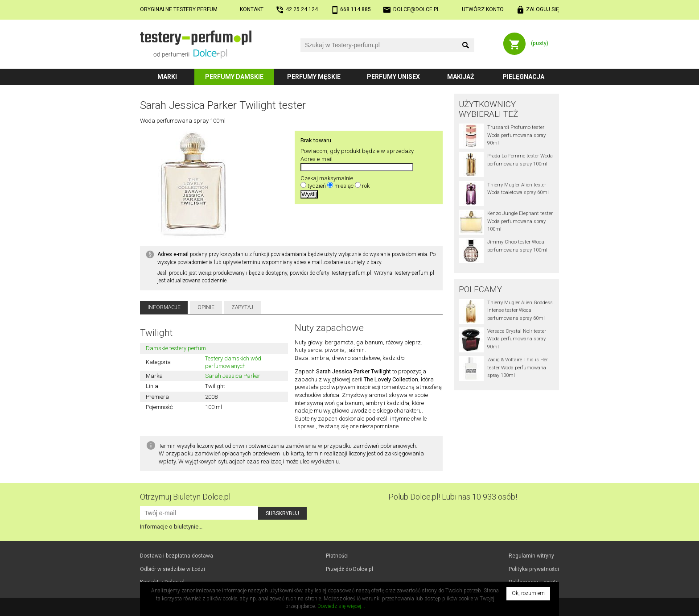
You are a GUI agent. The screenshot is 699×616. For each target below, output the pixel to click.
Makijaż (461, 77)
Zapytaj (242, 307)
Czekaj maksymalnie (327, 178)
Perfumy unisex (393, 77)
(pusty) (540, 43)
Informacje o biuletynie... (171, 527)
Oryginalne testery (179, 9)
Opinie (206, 307)
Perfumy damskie (234, 77)
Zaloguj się (543, 9)
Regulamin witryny (531, 556)
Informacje (164, 307)
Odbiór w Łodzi (173, 569)
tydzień (317, 186)
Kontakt (252, 9)
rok (366, 186)
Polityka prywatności (534, 569)
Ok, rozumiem (528, 593)
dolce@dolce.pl (416, 9)
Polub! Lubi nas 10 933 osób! (453, 497)
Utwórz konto (483, 9)
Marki (167, 77)
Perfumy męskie (314, 77)
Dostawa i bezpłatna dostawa (177, 556)
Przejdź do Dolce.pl (349, 569)
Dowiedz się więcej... (341, 606)
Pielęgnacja (523, 77)
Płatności (337, 556)
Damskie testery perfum (176, 348)
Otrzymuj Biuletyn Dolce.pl (185, 497)
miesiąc (344, 186)
